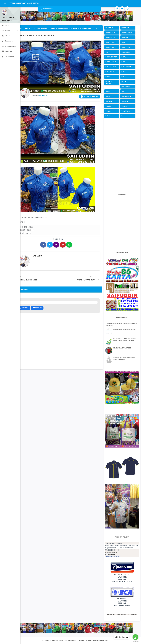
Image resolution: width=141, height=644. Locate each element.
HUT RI (126, 37)
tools (109, 116)
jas (124, 91)
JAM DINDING (112, 47)
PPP (125, 77)
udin (125, 116)
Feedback (37, 308)
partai (109, 106)
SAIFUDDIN (38, 256)
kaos (109, 96)
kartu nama (127, 96)
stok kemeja (127, 111)
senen (125, 106)
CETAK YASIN (128, 32)
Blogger (106, 640)
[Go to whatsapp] (135, 637)
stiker (109, 111)
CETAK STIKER (112, 32)
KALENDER (127, 47)
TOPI (125, 82)
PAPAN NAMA (112, 62)
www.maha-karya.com (113, 556)
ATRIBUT (110, 28)
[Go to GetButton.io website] (135, 642)
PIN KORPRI (127, 67)
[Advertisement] (122, 155)
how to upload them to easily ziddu (125, 330)
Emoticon (24, 308)
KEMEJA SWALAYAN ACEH (122, 348)
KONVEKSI (127, 52)
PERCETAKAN (112, 67)
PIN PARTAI (111, 72)
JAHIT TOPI (111, 42)
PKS (125, 72)
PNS (109, 77)
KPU (125, 57)
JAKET (125, 42)
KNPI (109, 52)
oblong (126, 101)
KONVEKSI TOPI (112, 57)
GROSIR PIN (111, 37)
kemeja (110, 101)
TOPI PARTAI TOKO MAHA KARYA (66, 640)
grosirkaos (127, 87)
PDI (124, 62)
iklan (109, 91)
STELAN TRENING (109, 82)
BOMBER (126, 28)
